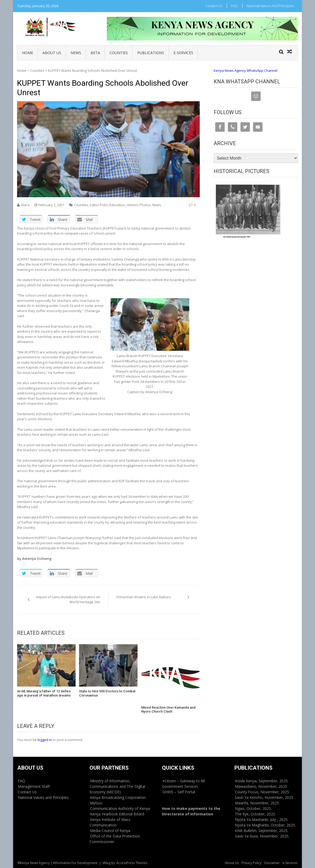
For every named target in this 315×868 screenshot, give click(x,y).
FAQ (234, 6)
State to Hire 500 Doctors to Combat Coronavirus (107, 693)
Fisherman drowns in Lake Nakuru (144, 597)
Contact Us (214, 6)
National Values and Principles (270, 6)
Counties (119, 53)
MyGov (96, 803)
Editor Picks (99, 205)
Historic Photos (139, 205)
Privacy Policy (251, 863)
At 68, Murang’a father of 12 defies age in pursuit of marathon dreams (44, 693)
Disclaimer (272, 863)
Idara (25, 205)
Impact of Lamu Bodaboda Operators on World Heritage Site (68, 600)
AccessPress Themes (132, 863)
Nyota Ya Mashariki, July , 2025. (262, 819)
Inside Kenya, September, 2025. (262, 781)
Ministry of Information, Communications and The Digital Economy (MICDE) (117, 786)
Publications (151, 53)
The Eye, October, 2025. (255, 814)
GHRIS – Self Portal (179, 792)
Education (117, 205)
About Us (52, 53)
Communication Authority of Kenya (120, 808)
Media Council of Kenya (110, 831)
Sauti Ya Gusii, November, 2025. (262, 836)
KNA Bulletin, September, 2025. (262, 831)
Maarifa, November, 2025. (257, 803)
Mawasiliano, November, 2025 (261, 786)
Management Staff (34, 786)
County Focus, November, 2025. (262, 792)
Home (28, 53)
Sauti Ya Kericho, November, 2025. (264, 797)
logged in (45, 740)
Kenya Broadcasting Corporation (118, 797)
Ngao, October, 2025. (253, 808)
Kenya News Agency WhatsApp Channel (246, 70)
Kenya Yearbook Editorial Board (117, 814)
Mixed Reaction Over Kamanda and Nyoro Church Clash (168, 710)
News (76, 53)
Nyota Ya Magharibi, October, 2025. (265, 825)
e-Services (183, 53)
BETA (95, 53)
